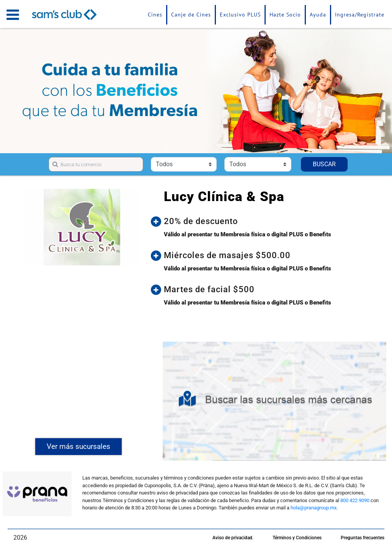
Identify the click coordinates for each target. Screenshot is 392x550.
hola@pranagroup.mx (314, 508)
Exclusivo (240, 15)
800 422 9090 (355, 500)
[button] (272, 221)
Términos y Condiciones (297, 538)
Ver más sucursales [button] (78, 446)
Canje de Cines (191, 15)
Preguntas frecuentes (363, 538)
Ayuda (318, 15)
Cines (155, 15)
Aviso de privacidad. (233, 538)
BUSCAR (324, 164)
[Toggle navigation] (13, 15)
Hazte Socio (285, 15)
